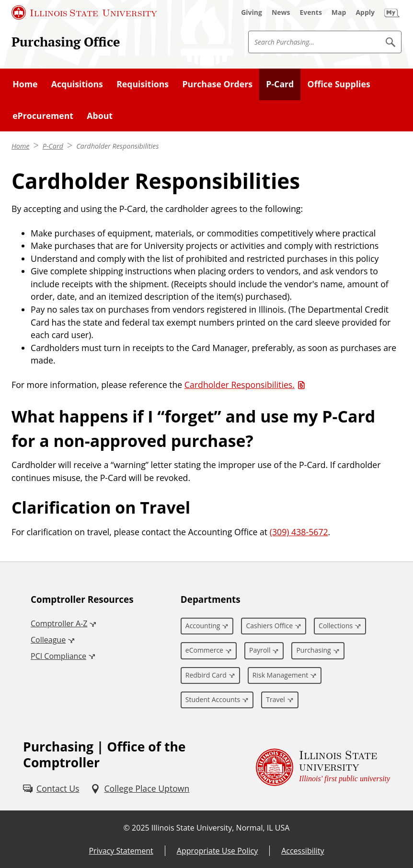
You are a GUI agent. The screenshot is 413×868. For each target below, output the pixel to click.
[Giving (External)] (252, 12)
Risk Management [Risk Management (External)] (280, 675)
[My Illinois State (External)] (392, 12)
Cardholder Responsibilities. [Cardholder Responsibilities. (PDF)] (240, 385)
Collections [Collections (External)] (336, 626)
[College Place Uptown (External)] (140, 789)
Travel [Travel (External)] (275, 699)
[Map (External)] (339, 12)
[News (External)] (281, 12)
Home (21, 146)
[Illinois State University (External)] (84, 12)
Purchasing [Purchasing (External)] (313, 650)
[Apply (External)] (365, 12)
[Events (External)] (311, 12)
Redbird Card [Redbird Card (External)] (206, 675)
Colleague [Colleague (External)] (48, 640)
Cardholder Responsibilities (117, 146)
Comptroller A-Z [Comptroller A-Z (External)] (59, 623)
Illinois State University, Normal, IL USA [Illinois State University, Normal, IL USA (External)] (221, 828)
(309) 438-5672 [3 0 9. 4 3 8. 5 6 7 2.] (299, 532)
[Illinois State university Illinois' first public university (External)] (323, 767)
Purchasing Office (66, 42)
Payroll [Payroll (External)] (260, 650)
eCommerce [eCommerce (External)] (204, 650)
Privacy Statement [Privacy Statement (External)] (121, 851)
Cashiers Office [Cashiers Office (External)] (269, 626)
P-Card (53, 146)
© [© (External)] (127, 828)
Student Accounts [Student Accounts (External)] (213, 699)
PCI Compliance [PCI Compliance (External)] (58, 656)
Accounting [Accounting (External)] (203, 626)
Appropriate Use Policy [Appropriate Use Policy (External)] (217, 851)
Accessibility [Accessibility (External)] (303, 851)
